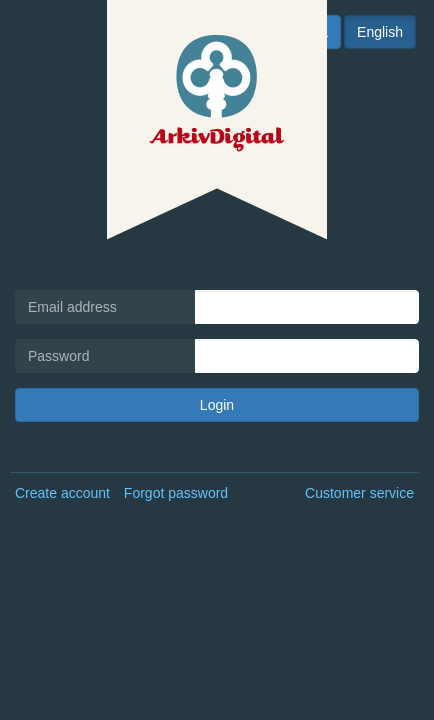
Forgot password (176, 493)
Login (217, 405)
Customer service (359, 493)
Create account (62, 493)
